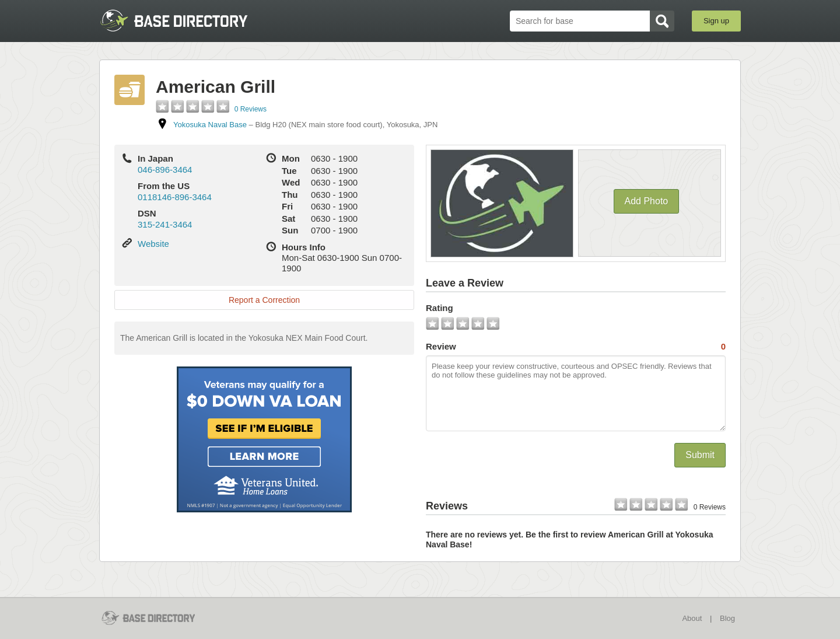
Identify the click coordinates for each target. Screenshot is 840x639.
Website (153, 244)
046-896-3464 (165, 170)
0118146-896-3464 (175, 197)
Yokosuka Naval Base (210, 125)
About (692, 618)
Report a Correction (264, 300)
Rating (440, 308)
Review (576, 347)
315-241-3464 (165, 224)
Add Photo (647, 201)
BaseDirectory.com (185, 20)
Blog (727, 618)
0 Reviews (251, 109)
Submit (700, 455)
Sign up (716, 21)
